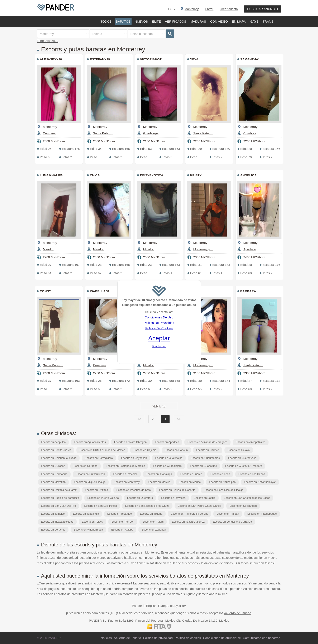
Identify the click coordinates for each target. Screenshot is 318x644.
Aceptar (159, 338)
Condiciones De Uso (159, 317)
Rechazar (159, 346)
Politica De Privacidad (159, 323)
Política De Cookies (159, 328)
